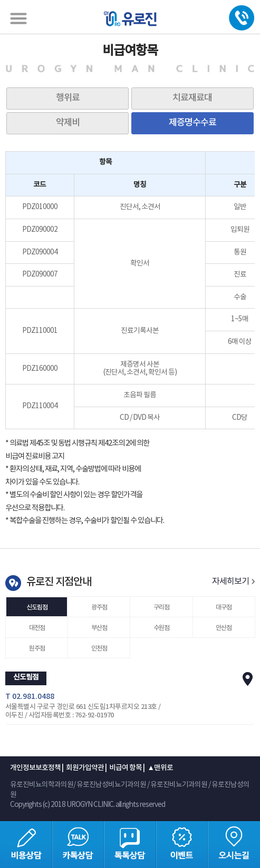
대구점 (224, 607)
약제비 (68, 123)
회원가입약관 (85, 768)
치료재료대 (192, 98)
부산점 (99, 628)
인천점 (99, 648)
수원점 (161, 628)
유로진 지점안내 (59, 582)
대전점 (37, 628)
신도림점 (37, 607)
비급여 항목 (126, 768)
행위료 (68, 98)
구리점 (161, 607)
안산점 (224, 628)
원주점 (37, 648)
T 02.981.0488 (30, 697)
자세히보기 (233, 581)
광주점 (99, 607)
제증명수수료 (192, 123)
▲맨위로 (160, 768)
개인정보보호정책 (35, 768)
